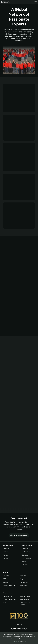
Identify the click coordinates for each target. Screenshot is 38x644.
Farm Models (26, 558)
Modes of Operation (9, 600)
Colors (5, 603)
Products (6, 549)
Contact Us (23, 585)
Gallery (5, 558)
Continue (23, 641)
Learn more (16, 641)
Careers (5, 582)
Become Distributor (9, 585)
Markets (6, 552)
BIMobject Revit (25, 596)
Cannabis (25, 555)
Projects (6, 555)
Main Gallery (24, 582)
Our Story (6, 576)
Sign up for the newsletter (19, 535)
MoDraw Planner (25, 600)
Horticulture (26, 552)
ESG (4, 579)
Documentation (8, 596)
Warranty (23, 576)
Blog (21, 579)
